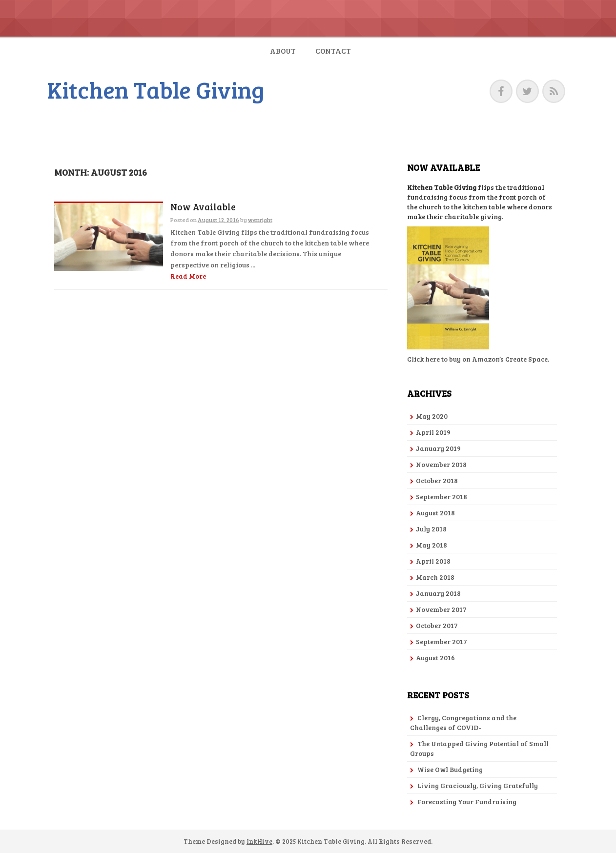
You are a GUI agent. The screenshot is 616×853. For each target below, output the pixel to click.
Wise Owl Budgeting (450, 769)
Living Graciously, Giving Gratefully (478, 785)
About (283, 51)
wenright (260, 220)
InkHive (259, 841)
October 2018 (437, 480)
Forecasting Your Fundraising (467, 802)
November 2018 (441, 464)
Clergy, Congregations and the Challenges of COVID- (463, 722)
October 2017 (437, 625)
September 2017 (441, 641)
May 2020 (432, 416)
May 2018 (431, 545)
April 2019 (433, 432)
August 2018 (435, 513)
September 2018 (441, 497)
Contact (333, 51)
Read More (188, 276)
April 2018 (433, 561)
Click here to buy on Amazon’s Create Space (477, 359)
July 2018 (431, 529)
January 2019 (438, 448)
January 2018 (438, 593)
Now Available (203, 207)
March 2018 (435, 577)
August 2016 (435, 658)
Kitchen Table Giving (156, 89)
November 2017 (441, 609)
